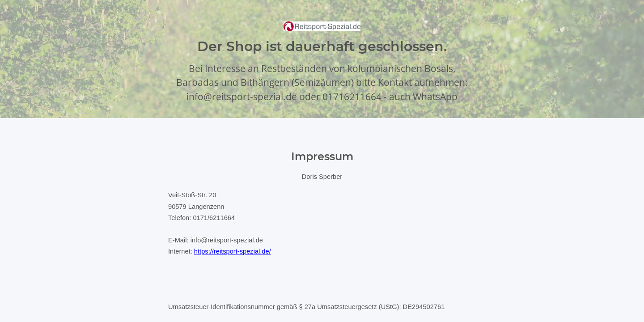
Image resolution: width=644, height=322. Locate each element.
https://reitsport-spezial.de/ (233, 251)
